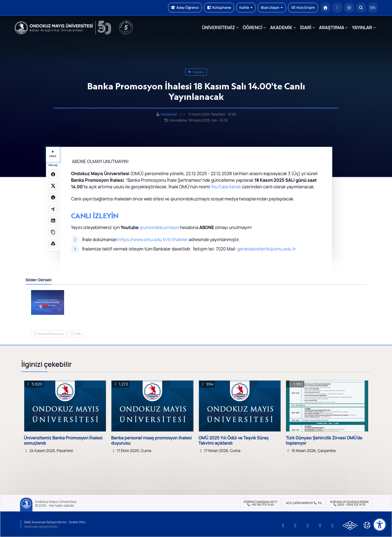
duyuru (196, 72)
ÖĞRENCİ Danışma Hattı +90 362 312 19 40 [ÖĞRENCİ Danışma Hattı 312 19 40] (261, 503)
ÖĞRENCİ (252, 27)
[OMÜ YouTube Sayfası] (283, 525)
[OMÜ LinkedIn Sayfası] (296, 525)
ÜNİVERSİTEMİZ (219, 27)
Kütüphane (219, 7)
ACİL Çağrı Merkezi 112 (304, 503)
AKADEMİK (281, 27)
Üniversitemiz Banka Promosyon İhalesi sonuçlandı (63, 440)
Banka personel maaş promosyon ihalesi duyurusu (151, 440)
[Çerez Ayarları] (367, 525)
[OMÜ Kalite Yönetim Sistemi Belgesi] (350, 525)
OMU (78, 334)
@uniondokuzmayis (159, 227)
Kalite (246, 7)
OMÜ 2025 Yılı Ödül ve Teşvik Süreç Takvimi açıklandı (234, 440)
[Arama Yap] (361, 8)
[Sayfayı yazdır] (53, 244)
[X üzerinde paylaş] (53, 186)
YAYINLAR (362, 27)
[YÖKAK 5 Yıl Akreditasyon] (126, 27)
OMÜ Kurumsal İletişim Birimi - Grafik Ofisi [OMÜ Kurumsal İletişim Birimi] (55, 522)
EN (373, 8)
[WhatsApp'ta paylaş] (53, 197)
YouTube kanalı (226, 187)
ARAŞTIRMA (332, 27)
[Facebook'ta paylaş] (53, 174)
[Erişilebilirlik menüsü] (380, 525)
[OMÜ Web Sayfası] (63, 28)
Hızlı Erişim (303, 7)
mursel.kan (169, 114)
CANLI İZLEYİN (95, 216)
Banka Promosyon (51, 334)
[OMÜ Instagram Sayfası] (308, 525)
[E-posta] (337, 8)
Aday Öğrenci (185, 7)
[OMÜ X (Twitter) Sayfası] (320, 525)
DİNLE (53, 154)
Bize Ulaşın (272, 7)
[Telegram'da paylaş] (53, 209)
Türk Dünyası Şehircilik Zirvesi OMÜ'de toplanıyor (324, 440)
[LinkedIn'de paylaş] (53, 221)
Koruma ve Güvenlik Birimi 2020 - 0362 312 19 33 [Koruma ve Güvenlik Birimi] (349, 503)
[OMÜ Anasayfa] (326, 8)
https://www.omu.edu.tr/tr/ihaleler (153, 239)
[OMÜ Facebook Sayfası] (333, 525)
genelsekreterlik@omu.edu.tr (267, 249)
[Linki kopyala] (53, 232)
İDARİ (306, 27)
